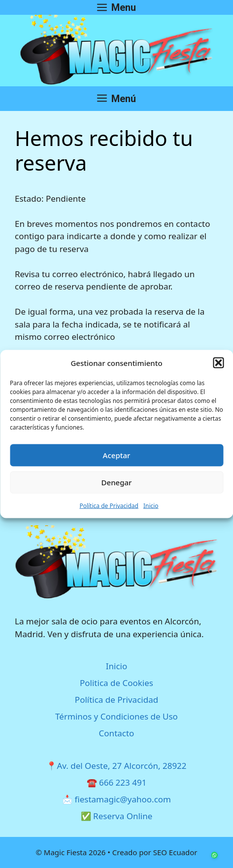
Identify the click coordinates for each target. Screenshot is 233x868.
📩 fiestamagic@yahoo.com (116, 799)
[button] (218, 363)
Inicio (151, 505)
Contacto (117, 733)
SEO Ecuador (175, 852)
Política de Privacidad (109, 505)
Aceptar (117, 455)
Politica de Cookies (116, 683)
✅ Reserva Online (117, 816)
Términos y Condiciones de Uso (116, 716)
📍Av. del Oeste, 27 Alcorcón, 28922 (116, 766)
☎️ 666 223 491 (117, 782)
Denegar (117, 482)
